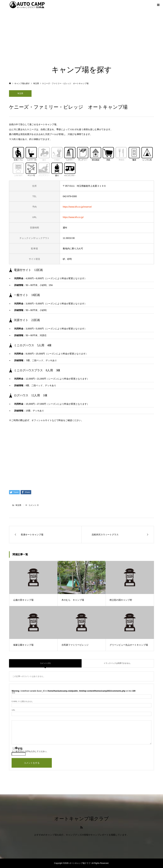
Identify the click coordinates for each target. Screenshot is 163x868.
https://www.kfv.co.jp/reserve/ (77, 207)
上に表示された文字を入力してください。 (30, 751)
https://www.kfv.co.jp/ (73, 217)
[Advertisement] (81, 34)
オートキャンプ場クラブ (81, 819)
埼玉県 (20, 93)
